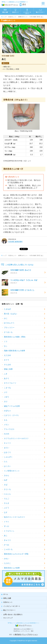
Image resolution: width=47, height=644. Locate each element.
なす (6, 512)
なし (6, 346)
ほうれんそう (9, 323)
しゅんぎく (8, 457)
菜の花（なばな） (11, 314)
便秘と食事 (8, 369)
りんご (6, 499)
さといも (7, 489)
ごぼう (6, 397)
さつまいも (8, 332)
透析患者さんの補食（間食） (15, 337)
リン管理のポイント (12, 471)
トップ (4, 17)
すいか (6, 526)
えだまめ (7, 355)
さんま (6, 503)
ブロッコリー (9, 328)
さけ (6, 401)
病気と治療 (7, 598)
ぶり (6, 392)
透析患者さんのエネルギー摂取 (16, 554)
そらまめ (7, 365)
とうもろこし (9, 531)
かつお (6, 545)
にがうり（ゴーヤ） (12, 415)
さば (6, 485)
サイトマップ (8, 618)
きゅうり (7, 540)
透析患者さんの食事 (12, 568)
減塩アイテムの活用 (12, 406)
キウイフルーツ (10, 383)
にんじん (7, 494)
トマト (6, 522)
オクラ (6, 360)
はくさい (7, 466)
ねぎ (6, 480)
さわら (6, 475)
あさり (6, 378)
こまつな (7, 388)
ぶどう (6, 508)
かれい (6, 559)
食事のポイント (23, 17)
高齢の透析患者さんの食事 (14, 351)
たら (6, 462)
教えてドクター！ (40, 11)
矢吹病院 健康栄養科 (15, 242)
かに (6, 318)
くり (6, 341)
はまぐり (7, 452)
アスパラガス (9, 429)
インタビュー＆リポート (12, 606)
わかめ (6, 434)
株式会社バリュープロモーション (26, 634)
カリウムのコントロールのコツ (16, 438)
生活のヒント (12, 17)
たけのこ (7, 563)
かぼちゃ (7, 411)
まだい (6, 448)
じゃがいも (8, 549)
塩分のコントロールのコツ (14, 517)
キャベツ (7, 443)
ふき (6, 374)
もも (6, 420)
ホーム (6, 594)
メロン (6, 425)
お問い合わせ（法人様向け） (13, 614)
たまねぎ (7, 309)
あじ (6, 535)
